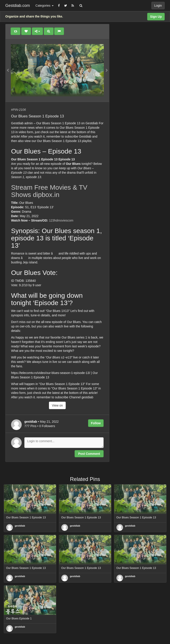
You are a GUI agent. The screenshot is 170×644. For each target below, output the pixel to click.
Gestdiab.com (18, 6)
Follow (96, 423)
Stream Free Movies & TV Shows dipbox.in (49, 191)
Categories (44, 6)
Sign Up (156, 17)
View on (57, 405)
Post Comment (89, 454)
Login (158, 6)
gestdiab (20, 526)
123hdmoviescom (61, 220)
